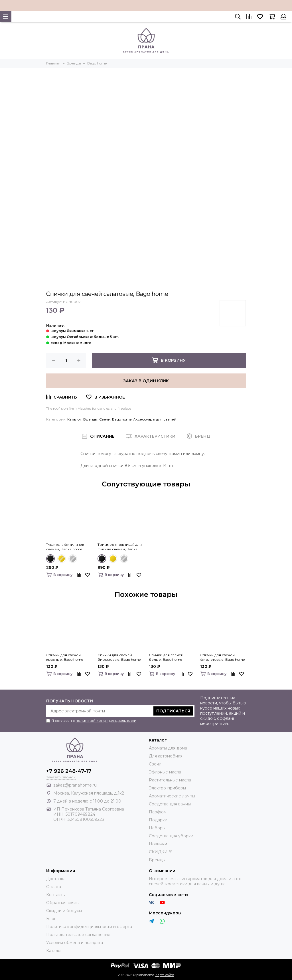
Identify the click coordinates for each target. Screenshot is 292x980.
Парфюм (158, 812)
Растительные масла (170, 780)
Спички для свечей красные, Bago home (65, 657)
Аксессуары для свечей (155, 419)
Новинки (158, 844)
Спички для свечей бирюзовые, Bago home (119, 657)
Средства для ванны (170, 804)
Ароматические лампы (172, 796)
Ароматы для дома (168, 748)
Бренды (90, 419)
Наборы (157, 828)
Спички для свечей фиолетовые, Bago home (222, 657)
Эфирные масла (165, 772)
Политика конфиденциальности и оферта (89, 927)
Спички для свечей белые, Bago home (166, 657)
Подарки (158, 820)
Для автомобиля (166, 756)
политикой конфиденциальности (106, 721)
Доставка (56, 879)
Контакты (56, 895)
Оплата (54, 887)
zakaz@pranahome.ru (75, 785)
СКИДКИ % (161, 852)
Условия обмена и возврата (75, 943)
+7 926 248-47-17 (69, 771)
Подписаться (173, 711)
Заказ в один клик (146, 381)
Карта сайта (165, 975)
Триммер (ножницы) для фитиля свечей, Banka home (120, 547)
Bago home (122, 419)
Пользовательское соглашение (78, 935)
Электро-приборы (167, 788)
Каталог (74, 419)
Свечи (105, 419)
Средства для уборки (171, 836)
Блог (51, 919)
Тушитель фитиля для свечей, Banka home (66, 547)
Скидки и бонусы (64, 911)
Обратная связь (62, 903)
